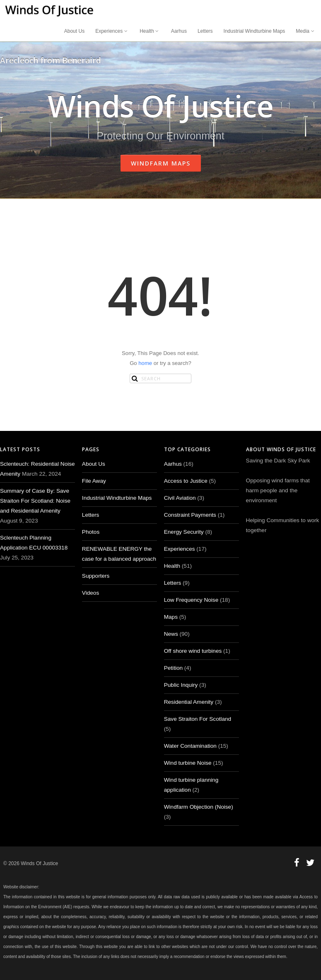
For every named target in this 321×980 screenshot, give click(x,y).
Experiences (112, 31)
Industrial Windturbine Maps (255, 31)
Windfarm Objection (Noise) (199, 807)
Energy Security (184, 532)
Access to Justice (186, 481)
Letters (205, 31)
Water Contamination (190, 746)
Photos (91, 532)
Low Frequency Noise (191, 600)
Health (150, 31)
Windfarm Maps (161, 163)
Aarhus (179, 31)
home (145, 363)
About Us (74, 31)
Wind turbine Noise (188, 763)
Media (306, 31)
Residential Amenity (189, 702)
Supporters (96, 576)
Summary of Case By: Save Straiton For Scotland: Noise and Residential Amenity (35, 501)
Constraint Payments (190, 515)
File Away (94, 481)
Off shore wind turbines (193, 651)
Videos (91, 593)
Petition (173, 668)
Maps (171, 617)
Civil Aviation (180, 498)
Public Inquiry (181, 685)
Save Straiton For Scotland (198, 719)
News (171, 634)
